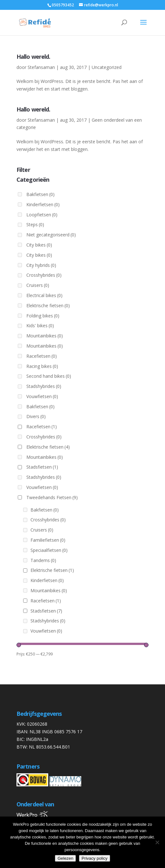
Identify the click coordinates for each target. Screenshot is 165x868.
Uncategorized (107, 67)
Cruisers (38, 285)
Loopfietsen (42, 215)
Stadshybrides (44, 386)
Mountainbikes (45, 336)
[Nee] (157, 842)
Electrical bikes (44, 295)
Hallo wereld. (33, 57)
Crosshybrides (44, 275)
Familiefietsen (48, 540)
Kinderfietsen (43, 204)
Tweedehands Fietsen (52, 497)
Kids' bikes (40, 325)
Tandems (43, 560)
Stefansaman (41, 67)
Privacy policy (94, 858)
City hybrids (41, 265)
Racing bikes (42, 366)
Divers (36, 416)
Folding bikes (43, 316)
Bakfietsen (40, 194)
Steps (35, 224)
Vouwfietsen (42, 396)
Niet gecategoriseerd (51, 235)
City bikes (39, 245)
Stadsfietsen (42, 467)
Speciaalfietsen (49, 550)
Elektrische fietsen (48, 305)
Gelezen (65, 858)
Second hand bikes (49, 376)
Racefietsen (42, 356)
